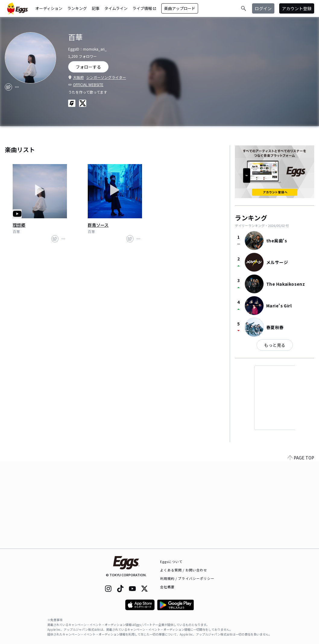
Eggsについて (172, 562)
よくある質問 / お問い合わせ (184, 570)
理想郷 (19, 225)
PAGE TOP (301, 545)
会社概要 (167, 587)
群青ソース (98, 225)
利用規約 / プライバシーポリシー (187, 578)
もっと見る (275, 345)
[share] (8, 87)
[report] (17, 87)
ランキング (77, 8)
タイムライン (116, 8)
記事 (96, 8)
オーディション (49, 8)
